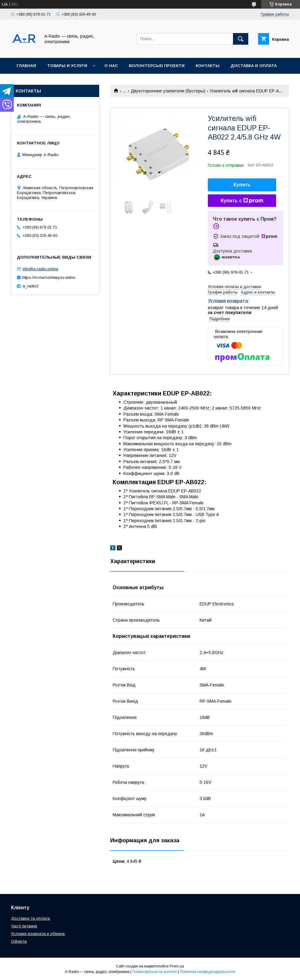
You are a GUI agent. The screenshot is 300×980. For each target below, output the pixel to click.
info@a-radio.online (40, 269)
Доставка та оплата (30, 918)
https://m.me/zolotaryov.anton (49, 277)
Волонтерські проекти (157, 66)
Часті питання (24, 926)
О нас (111, 66)
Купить (242, 185)
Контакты (208, 66)
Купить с (242, 201)
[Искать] (241, 39)
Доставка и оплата (254, 66)
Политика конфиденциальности (207, 972)
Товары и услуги (67, 66)
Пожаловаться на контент (155, 972)
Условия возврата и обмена (38, 934)
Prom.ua (177, 966)
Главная (26, 66)
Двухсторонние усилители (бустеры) (168, 91)
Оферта (19, 941)
